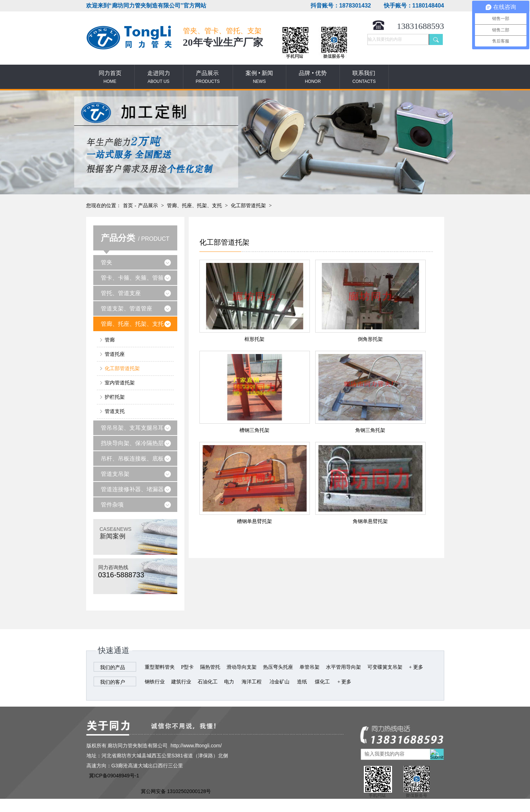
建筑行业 (181, 682)
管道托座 (115, 354)
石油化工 (208, 682)
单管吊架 (309, 667)
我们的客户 (113, 682)
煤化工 (322, 682)
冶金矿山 (279, 682)
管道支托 (115, 411)
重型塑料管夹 (160, 667)
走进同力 (159, 77)
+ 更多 (416, 667)
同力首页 (110, 77)
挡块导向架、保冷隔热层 (132, 443)
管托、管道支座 (121, 293)
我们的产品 (113, 667)
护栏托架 (115, 397)
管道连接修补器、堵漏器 (132, 489)
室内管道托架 (120, 383)
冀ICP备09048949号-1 (114, 776)
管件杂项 (112, 505)
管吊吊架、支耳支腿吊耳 (132, 428)
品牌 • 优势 (313, 77)
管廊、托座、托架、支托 (194, 206)
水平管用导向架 (343, 667)
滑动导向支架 (242, 667)
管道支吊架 (115, 474)
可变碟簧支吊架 (385, 667)
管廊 (110, 340)
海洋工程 (252, 682)
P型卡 (188, 667)
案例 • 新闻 (259, 77)
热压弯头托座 (278, 667)
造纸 (302, 682)
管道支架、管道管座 (127, 308)
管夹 (107, 262)
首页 (128, 206)
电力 (229, 682)
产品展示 (208, 77)
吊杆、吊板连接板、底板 (132, 459)
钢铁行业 (155, 682)
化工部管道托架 (248, 206)
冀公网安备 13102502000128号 (176, 791)
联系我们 (364, 77)
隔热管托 (210, 667)
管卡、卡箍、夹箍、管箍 (132, 278)
